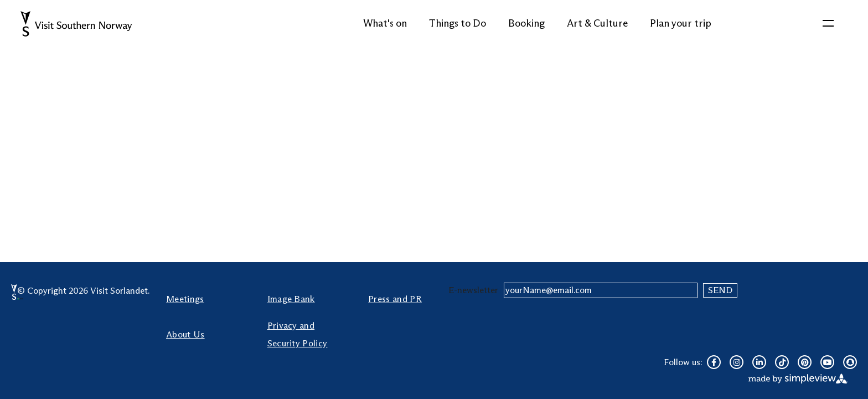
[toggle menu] (828, 24)
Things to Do (458, 23)
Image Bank (291, 299)
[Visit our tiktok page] (782, 362)
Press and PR (395, 299)
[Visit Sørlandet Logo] (14, 292)
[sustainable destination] (20, 299)
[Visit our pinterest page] (805, 362)
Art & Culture (597, 23)
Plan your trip (681, 23)
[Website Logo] (77, 24)
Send (720, 290)
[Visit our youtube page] (827, 362)
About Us (185, 334)
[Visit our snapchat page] (850, 362)
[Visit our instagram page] (737, 362)
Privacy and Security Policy (298, 334)
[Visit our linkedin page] (759, 362)
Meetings (185, 299)
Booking (526, 23)
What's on (385, 23)
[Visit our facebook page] (714, 362)
